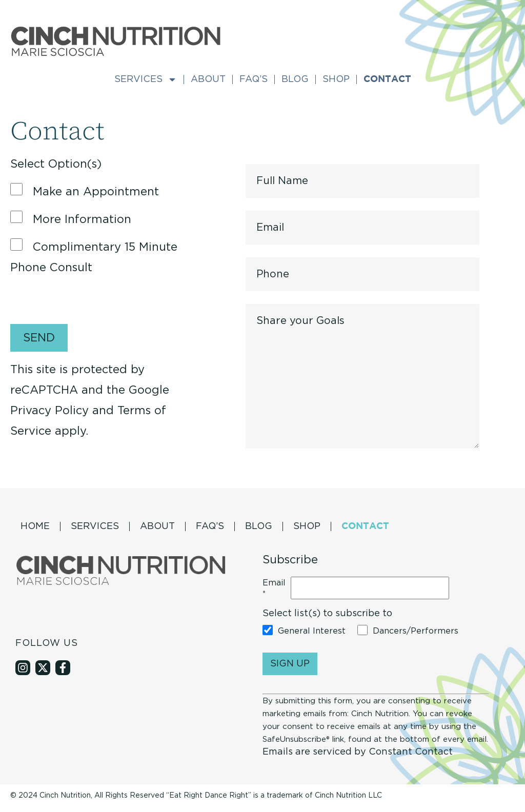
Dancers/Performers (416, 631)
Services (146, 79)
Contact (387, 79)
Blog (295, 79)
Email (274, 589)
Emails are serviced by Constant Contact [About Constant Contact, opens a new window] (358, 752)
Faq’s (254, 79)
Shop (336, 79)
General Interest (312, 631)
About (208, 79)
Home (35, 526)
